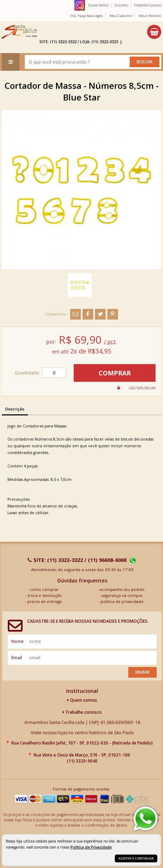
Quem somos (82, 700)
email (17, 658)
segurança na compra (122, 595)
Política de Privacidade (91, 847)
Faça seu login (90, 16)
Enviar (142, 672)
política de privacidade (122, 601)
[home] (19, 32)
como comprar (44, 589)
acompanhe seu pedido (122, 589)
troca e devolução (45, 595)
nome (18, 641)
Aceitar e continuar (136, 858)
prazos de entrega (44, 601)
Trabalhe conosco (82, 712)
